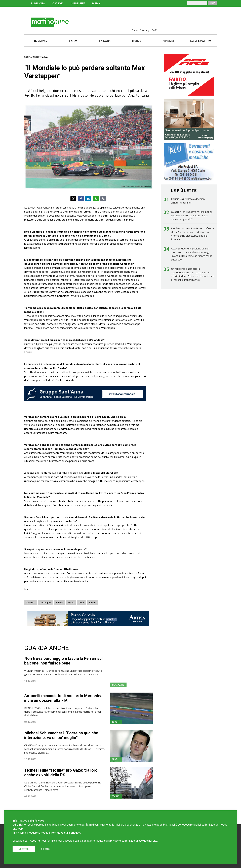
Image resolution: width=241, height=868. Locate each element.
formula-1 (31, 603)
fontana (93, 603)
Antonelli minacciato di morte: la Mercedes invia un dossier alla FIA (63, 698)
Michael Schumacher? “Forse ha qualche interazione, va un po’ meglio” (61, 735)
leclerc (71, 603)
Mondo (137, 41)
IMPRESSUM (78, 4)
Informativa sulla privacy (64, 833)
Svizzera (105, 41)
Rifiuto (46, 849)
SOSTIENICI (58, 4)
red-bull (59, 603)
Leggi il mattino (201, 41)
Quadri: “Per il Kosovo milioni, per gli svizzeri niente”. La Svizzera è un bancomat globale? (192, 215)
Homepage (41, 41)
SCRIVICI (96, 4)
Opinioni (169, 41)
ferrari (82, 603)
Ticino (73, 41)
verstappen (45, 603)
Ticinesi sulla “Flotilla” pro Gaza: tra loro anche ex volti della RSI (61, 773)
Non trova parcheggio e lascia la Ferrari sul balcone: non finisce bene (63, 661)
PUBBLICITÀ (38, 4)
